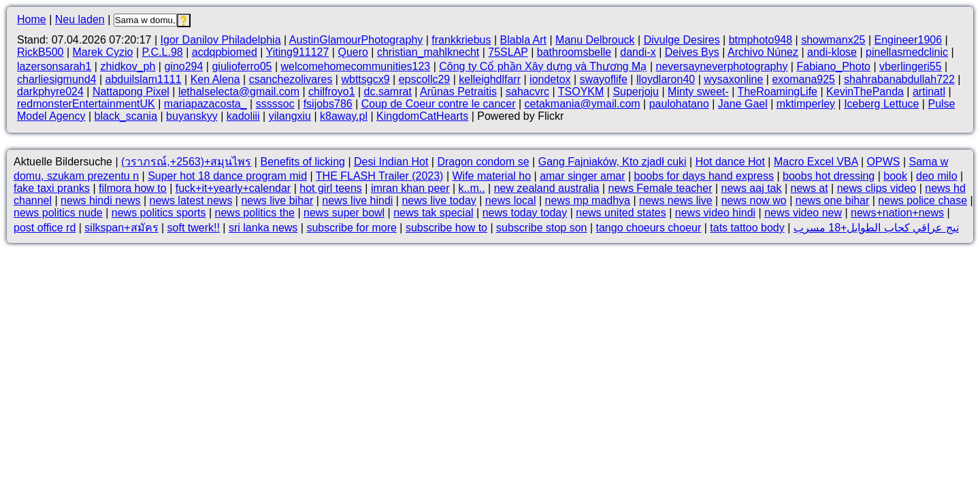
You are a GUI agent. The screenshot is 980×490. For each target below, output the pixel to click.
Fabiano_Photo (833, 66)
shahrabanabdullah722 (899, 79)
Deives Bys (692, 52)
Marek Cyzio (103, 52)
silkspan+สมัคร (121, 228)
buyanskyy (192, 116)
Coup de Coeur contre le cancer (439, 104)
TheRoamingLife (778, 92)
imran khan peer (410, 188)
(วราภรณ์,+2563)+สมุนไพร (186, 162)
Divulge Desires (682, 40)
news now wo (754, 200)
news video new (803, 213)
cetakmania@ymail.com (583, 104)
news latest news (191, 200)
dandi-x (638, 52)
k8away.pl (344, 116)
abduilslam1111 (144, 79)
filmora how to (133, 188)
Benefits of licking (303, 162)
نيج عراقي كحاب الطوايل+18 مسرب (876, 228)
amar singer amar (582, 176)
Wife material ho (491, 176)
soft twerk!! (194, 228)
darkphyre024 (50, 92)
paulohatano (679, 104)
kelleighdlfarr (490, 79)
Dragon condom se (483, 162)
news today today (525, 213)
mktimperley (806, 104)
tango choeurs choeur (649, 228)
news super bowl (344, 213)
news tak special (433, 213)
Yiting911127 (298, 52)
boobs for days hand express (704, 176)
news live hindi (357, 200)
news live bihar (277, 200)
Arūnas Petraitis (458, 92)
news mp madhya (588, 200)
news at (810, 188)
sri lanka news (263, 228)
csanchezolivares (291, 79)
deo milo (936, 176)
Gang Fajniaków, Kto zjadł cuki (612, 162)
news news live (676, 200)
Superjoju (636, 92)
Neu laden (80, 19)
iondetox (550, 79)
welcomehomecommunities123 (356, 66)
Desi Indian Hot (391, 162)
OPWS (884, 162)
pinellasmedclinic (907, 52)
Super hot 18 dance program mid (227, 176)
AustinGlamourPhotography (356, 40)
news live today (439, 200)
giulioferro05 (242, 66)
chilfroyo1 (331, 92)
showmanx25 (833, 40)
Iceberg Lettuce (881, 104)
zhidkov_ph (128, 66)
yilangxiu (290, 116)
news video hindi (715, 213)
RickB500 (40, 52)
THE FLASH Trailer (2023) (380, 176)
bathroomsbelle (574, 52)
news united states (621, 213)
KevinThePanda (865, 92)
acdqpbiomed (225, 52)
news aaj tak (752, 188)
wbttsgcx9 (365, 79)
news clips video (877, 188)
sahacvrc (527, 92)
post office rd (45, 228)
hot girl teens (331, 188)
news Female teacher (660, 188)
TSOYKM (581, 92)
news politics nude (58, 213)
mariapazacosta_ (206, 104)
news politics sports (159, 213)
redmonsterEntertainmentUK (86, 104)
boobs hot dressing (829, 176)
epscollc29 (425, 79)
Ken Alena (215, 79)
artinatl (929, 92)
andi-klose (832, 52)
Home (32, 19)
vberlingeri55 (911, 66)
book (895, 176)
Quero (353, 52)
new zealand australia (547, 188)
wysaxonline (733, 79)
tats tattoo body (747, 228)
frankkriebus (461, 40)
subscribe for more (352, 228)
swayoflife (604, 79)
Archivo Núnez (763, 52)
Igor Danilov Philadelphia (221, 40)
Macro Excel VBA (816, 162)
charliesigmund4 (57, 79)
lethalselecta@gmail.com (239, 92)
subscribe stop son (541, 228)
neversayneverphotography (722, 66)
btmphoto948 (761, 40)
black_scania (126, 116)
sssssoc (275, 104)
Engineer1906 (909, 40)
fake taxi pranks (52, 188)
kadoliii (243, 116)
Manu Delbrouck (595, 40)
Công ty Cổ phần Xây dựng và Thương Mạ (543, 66)
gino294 (183, 66)
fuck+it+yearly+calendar (233, 188)
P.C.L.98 (162, 52)
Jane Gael (743, 104)
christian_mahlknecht (428, 52)
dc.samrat (388, 92)
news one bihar (833, 200)
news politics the (255, 213)
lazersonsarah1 (54, 66)
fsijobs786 (328, 104)
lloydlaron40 (666, 79)
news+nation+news (897, 213)
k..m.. (472, 188)
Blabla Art (523, 40)
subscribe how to (446, 228)
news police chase (922, 200)
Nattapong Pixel (131, 92)
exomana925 (803, 79)
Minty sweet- (698, 92)
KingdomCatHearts (422, 116)
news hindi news (100, 200)
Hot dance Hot (730, 162)
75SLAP (508, 52)
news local (511, 200)
